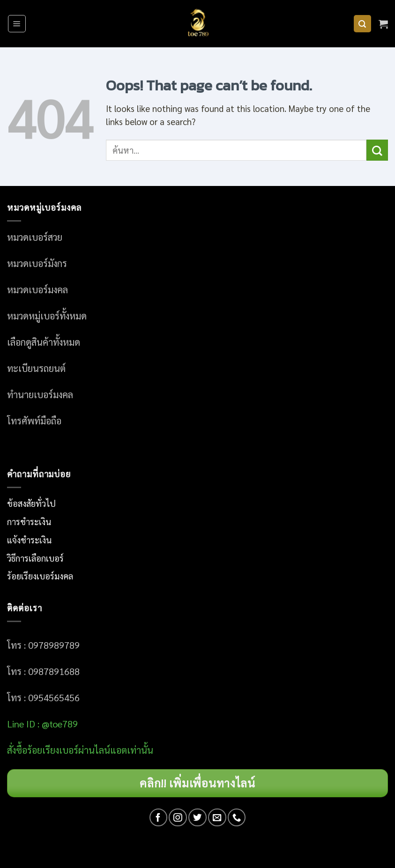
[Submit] (377, 150)
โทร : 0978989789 (43, 645)
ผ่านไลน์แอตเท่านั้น (117, 750)
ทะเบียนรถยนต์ (36, 368)
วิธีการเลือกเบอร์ (35, 558)
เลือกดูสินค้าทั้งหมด (44, 342)
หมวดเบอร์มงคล (37, 289)
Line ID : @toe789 (42, 724)
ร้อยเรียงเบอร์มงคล (40, 576)
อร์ (53, 750)
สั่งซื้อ (17, 750)
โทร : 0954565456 (43, 697)
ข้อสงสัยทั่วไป (31, 503)
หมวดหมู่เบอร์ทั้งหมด (47, 316)
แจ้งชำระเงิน (29, 540)
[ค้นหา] (362, 24)
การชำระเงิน (29, 521)
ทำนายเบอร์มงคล (40, 394)
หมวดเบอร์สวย (35, 237)
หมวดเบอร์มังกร (37, 263)
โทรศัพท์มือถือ (34, 421)
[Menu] (17, 24)
